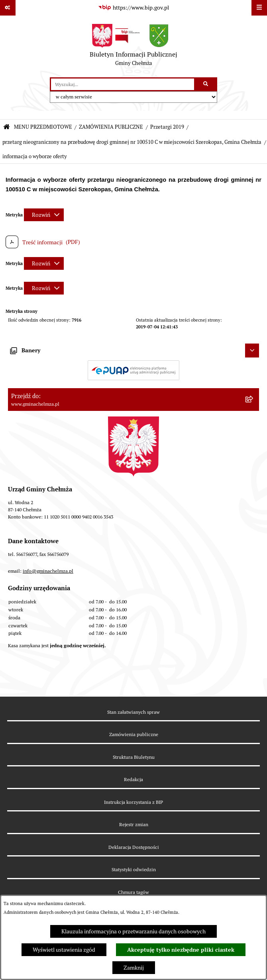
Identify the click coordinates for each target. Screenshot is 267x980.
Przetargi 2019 (167, 127)
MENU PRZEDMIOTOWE (43, 127)
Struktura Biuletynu (134, 757)
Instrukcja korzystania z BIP (133, 802)
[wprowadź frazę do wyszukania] (123, 84)
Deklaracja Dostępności (134, 847)
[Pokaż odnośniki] (8, 8)
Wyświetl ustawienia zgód (64, 950)
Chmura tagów (133, 892)
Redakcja (133, 779)
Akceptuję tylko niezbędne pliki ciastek (181, 950)
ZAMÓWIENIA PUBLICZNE (111, 127)
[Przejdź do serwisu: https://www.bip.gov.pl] (133, 8)
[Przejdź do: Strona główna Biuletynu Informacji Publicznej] (7, 127)
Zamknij (134, 968)
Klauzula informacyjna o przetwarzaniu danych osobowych (133, 931)
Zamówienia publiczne (134, 734)
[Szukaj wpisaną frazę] (206, 84)
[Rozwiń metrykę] (44, 215)
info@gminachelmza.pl (48, 571)
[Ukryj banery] (252, 351)
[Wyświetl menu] (259, 8)
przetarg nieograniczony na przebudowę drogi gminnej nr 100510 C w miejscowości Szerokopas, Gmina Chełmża (132, 142)
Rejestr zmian (134, 824)
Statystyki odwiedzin (134, 869)
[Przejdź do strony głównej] (133, 47)
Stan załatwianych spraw (133, 712)
